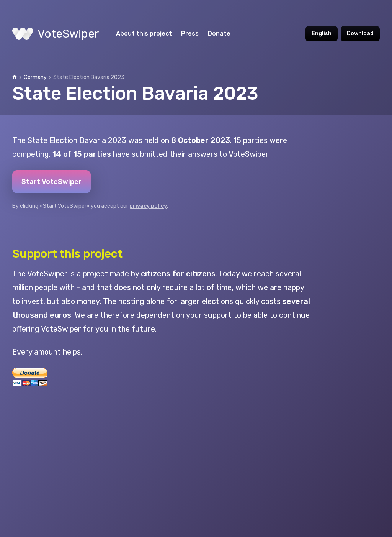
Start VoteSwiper (51, 182)
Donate (219, 34)
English (322, 34)
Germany (35, 77)
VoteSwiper (56, 34)
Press (190, 34)
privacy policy (148, 206)
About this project (144, 34)
